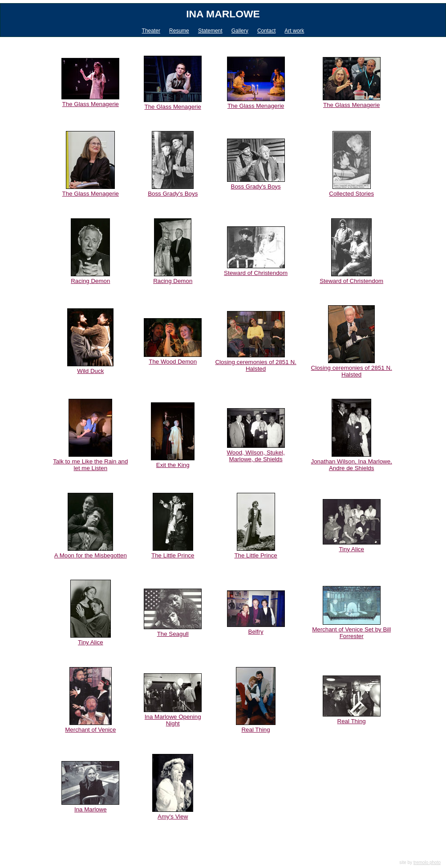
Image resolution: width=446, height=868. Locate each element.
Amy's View (173, 817)
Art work (294, 31)
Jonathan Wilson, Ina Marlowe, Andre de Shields (352, 465)
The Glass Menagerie (91, 104)
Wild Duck (90, 371)
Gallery (240, 31)
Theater (151, 31)
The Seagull (173, 634)
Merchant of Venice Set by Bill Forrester (351, 633)
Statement (210, 31)
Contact (266, 31)
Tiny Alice (351, 549)
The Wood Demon (173, 362)
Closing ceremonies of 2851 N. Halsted (255, 365)
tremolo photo (427, 862)
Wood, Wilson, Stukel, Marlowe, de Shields (256, 456)
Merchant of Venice (90, 730)
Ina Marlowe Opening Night (173, 720)
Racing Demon (90, 281)
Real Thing (255, 730)
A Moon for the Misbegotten (91, 555)
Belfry (256, 632)
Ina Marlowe (223, 14)
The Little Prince (173, 555)
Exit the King (173, 465)
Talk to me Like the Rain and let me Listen (90, 465)
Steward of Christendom (256, 273)
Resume (179, 31)
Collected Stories (351, 194)
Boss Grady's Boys (173, 194)
